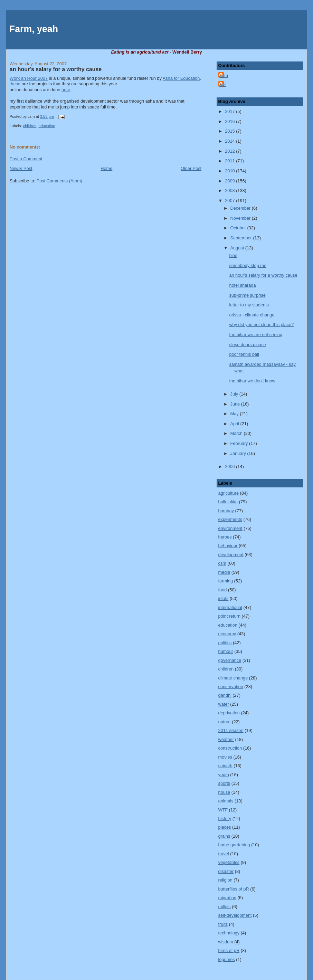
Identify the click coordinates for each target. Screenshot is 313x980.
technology (229, 933)
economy (227, 634)
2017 (230, 111)
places (225, 827)
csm (224, 75)
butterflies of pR (234, 889)
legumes (227, 959)
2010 (230, 171)
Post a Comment (26, 159)
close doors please (247, 345)
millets (225, 907)
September (242, 238)
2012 (230, 151)
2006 (230, 467)
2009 (230, 181)
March (237, 433)
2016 (230, 121)
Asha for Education (181, 78)
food (223, 590)
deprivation (229, 713)
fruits (223, 924)
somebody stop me (248, 265)
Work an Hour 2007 (29, 78)
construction (230, 748)
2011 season (231, 730)
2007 (230, 201)
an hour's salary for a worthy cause (56, 69)
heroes (225, 537)
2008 (230, 191)
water (224, 704)
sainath (225, 766)
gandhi (225, 695)
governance (230, 660)
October (239, 228)
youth (224, 775)
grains (224, 836)
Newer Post (21, 168)
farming (226, 581)
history (225, 819)
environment (230, 528)
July (235, 394)
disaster (226, 871)
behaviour (228, 546)
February (240, 443)
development (231, 555)
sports (224, 783)
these (15, 84)
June (236, 404)
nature (225, 722)
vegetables (229, 862)
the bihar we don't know (252, 381)
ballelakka (228, 502)
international (230, 607)
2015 (230, 131)
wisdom (226, 942)
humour (226, 651)
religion (225, 880)
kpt (223, 84)
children (30, 126)
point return (229, 616)
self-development (235, 915)
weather (226, 739)
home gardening (234, 845)
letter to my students (249, 305)
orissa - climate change (252, 315)
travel (224, 854)
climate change (233, 678)
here (66, 90)
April (235, 424)
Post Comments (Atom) (59, 181)
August (238, 248)
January (239, 453)
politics (225, 643)
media (224, 572)
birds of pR (229, 950)
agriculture (229, 493)
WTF (223, 810)
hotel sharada (242, 285)
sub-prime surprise (247, 295)
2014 (230, 141)
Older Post (191, 168)
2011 (230, 161)
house (224, 792)
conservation (231, 687)
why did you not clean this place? (261, 325)
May (235, 414)
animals (226, 801)
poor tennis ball (244, 354)
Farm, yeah (34, 29)
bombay (226, 511)
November (241, 218)
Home (106, 168)
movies (225, 757)
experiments (230, 519)
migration (227, 898)
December (241, 208)
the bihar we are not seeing (256, 335)
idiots (224, 598)
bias (233, 255)
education (47, 126)
